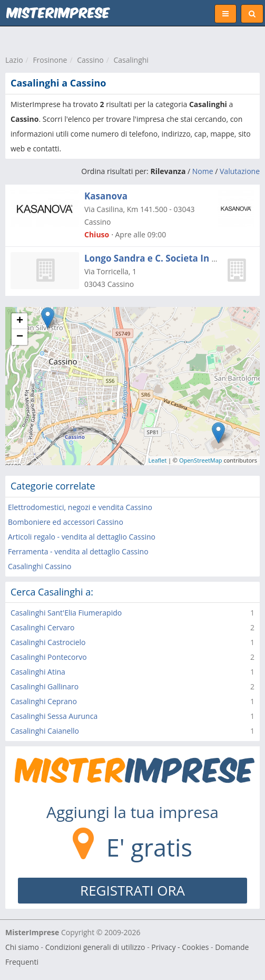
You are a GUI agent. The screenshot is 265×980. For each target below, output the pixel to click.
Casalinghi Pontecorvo (49, 657)
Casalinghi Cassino (40, 566)
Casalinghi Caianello (45, 731)
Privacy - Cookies (180, 947)
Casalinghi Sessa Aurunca (54, 716)
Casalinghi (131, 60)
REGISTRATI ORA (132, 890)
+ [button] (20, 321)
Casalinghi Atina (38, 672)
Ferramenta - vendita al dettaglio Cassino (78, 551)
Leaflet (158, 460)
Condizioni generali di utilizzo (95, 947)
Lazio (14, 60)
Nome (203, 171)
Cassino (90, 60)
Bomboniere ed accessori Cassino (66, 522)
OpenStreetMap (201, 460)
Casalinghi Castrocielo (48, 642)
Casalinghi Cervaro (42, 627)
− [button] (20, 337)
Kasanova (106, 196)
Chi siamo (22, 947)
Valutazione (240, 171)
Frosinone (50, 60)
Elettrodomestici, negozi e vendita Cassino (80, 507)
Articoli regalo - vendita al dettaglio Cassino (82, 537)
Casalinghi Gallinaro (45, 686)
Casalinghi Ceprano (44, 701)
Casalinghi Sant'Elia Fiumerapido (66, 613)
